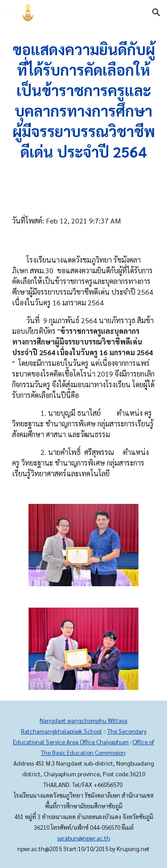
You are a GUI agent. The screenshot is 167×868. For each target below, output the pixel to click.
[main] (84, 101)
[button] (11, 12)
